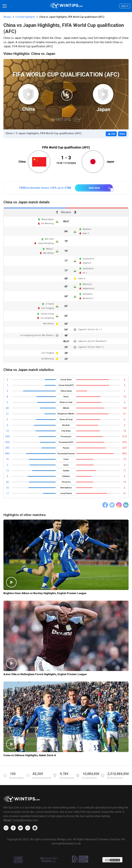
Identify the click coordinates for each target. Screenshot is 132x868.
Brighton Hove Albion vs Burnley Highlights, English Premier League (45, 593)
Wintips (7, 17)
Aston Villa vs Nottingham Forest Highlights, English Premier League (45, 674)
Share (122, 134)
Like (111, 134)
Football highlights (25, 17)
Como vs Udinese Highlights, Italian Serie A (30, 755)
